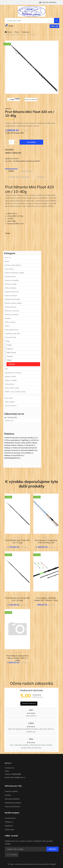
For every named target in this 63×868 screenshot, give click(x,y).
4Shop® (52, 864)
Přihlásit (52, 849)
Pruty (17, 32)
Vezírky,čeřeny (10, 384)
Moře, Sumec (12, 353)
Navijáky (8, 318)
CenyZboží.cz (17, 455)
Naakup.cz (8, 448)
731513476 (16, 774)
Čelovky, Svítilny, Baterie (13, 265)
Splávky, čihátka (10, 376)
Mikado (8, 109)
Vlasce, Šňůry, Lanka (12, 388)
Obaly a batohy (10, 322)
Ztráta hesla (9, 829)
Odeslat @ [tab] (27, 171)
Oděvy (7, 326)
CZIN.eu (7, 440)
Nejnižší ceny (33, 450)
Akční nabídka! (10, 402)
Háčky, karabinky (11, 288)
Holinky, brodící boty (12, 292)
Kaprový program (11, 296)
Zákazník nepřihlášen (48, 2)
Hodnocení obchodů (20, 448)
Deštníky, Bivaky (10, 277)
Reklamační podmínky (13, 803)
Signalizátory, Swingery (13, 373)
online (23, 443)
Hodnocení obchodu (12, 806)
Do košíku (31, 142)
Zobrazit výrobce (11, 406)
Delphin (46, 595)
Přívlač (9, 360)
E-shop (11, 864)
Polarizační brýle (10, 337)
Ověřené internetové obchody (16, 438)
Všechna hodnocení (29, 703)
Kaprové (10, 349)
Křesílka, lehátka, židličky (13, 303)
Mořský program (11, 307)
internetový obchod (22, 864)
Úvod (8, 32)
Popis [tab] (11, 171)
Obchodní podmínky (12, 799)
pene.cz (8, 763)
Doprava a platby (11, 791)
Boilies (7, 261)
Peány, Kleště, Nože (12, 330)
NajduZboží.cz (15, 458)
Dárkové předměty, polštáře (15, 273)
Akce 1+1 (8, 258)
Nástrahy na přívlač (12, 315)
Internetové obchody (19, 450)
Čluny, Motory (9, 269)
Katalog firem (9, 443)
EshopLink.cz (30, 445)
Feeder (9, 345)
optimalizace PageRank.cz (21, 440)
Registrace (9, 826)
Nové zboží (9, 398)
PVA (6, 369)
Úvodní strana (10, 818)
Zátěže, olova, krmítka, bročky (15, 392)
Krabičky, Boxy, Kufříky (12, 299)
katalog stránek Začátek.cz (15, 445)
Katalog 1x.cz (33, 438)
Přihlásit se (9, 822)
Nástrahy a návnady (12, 311)
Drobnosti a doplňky (12, 280)
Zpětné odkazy (32, 443)
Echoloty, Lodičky (11, 284)
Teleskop (25, 32)
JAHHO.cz (35, 440)
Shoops (18, 443)
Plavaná (10, 356)
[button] (54, 26)
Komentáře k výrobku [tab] (19, 177)
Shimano (46, 537)
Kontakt (8, 795)
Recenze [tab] (41, 177)
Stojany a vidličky (11, 380)
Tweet (8, 233)
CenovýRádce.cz (27, 453)
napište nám (9, 420)
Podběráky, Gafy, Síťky (12, 334)
